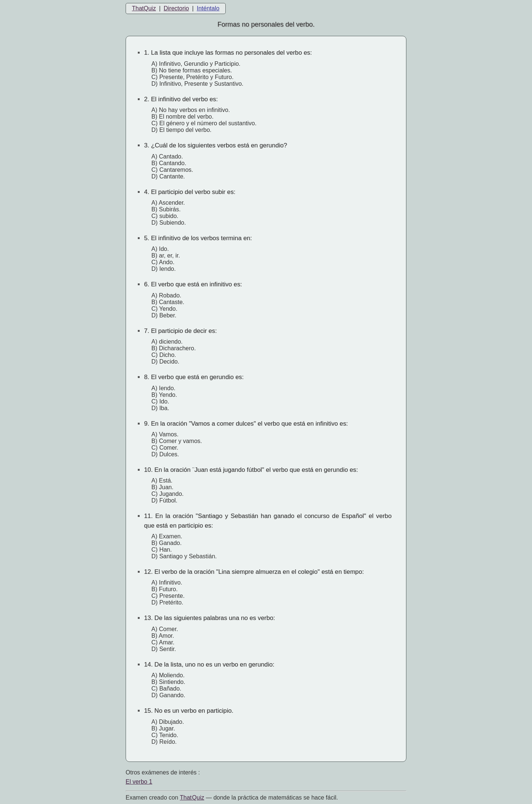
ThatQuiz (144, 8)
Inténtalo (208, 8)
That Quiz (192, 798)
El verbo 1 (139, 782)
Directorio (176, 8)
